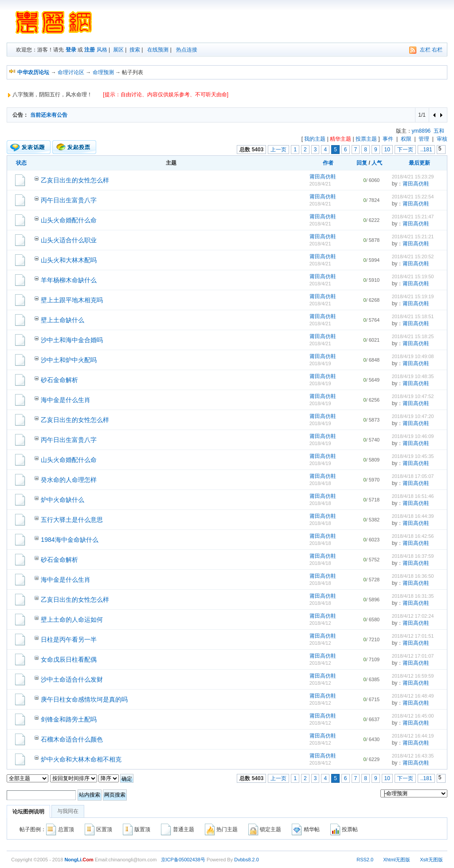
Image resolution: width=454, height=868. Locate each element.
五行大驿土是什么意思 (72, 520)
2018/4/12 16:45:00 (413, 716)
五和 (439, 131)
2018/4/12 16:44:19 (413, 736)
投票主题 (366, 139)
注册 (90, 50)
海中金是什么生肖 (66, 400)
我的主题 (315, 139)
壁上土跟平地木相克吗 (72, 300)
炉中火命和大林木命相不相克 (81, 759)
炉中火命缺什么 (63, 500)
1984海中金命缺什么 (69, 540)
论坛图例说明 (28, 812)
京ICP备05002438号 (183, 860)
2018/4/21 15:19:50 (413, 276)
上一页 (278, 150)
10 (387, 150)
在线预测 (158, 50)
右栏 (437, 50)
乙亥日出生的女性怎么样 (75, 180)
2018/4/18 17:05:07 (413, 476)
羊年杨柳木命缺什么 (69, 280)
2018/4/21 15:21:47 (413, 217)
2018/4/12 (320, 623)
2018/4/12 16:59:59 (413, 676)
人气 (377, 163)
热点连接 (187, 50)
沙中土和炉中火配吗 (69, 360)
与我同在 (68, 811)
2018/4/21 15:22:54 (413, 197)
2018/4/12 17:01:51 (413, 636)
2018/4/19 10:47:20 (413, 416)
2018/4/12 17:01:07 (413, 656)
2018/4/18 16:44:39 (413, 516)
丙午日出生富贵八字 (69, 200)
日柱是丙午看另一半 (69, 639)
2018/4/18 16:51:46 (413, 496)
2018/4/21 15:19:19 (413, 296)
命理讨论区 (71, 72)
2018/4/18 (320, 483)
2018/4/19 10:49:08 (413, 356)
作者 (328, 163)
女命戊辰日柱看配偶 (69, 659)
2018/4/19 (320, 363)
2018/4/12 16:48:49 (413, 696)
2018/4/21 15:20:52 (413, 256)
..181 (426, 150)
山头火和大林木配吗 (69, 260)
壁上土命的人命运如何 (72, 619)
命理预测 (103, 72)
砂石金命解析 (59, 380)
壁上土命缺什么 (63, 320)
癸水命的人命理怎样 (69, 480)
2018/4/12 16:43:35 (413, 756)
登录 (71, 50)
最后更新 (419, 163)
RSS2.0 (365, 860)
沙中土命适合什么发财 (72, 679)
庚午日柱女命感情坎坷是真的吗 (84, 699)
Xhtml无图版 (397, 860)
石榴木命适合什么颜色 (72, 739)
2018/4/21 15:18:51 (413, 316)
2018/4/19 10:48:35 (413, 376)
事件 (388, 139)
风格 (102, 50)
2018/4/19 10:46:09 (413, 436)
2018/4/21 (320, 184)
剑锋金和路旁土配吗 (69, 719)
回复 (362, 163)
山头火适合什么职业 (69, 240)
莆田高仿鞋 (323, 177)
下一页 (405, 150)
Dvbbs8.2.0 (247, 860)
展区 (118, 50)
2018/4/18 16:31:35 (413, 596)
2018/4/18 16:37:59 (413, 556)
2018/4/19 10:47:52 (413, 396)
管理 (424, 139)
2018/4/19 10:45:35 (413, 456)
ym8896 (421, 131)
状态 (21, 163)
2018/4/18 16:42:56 (413, 536)
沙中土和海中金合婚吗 (72, 340)
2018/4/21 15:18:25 (413, 336)
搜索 (135, 50)
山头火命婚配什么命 (69, 220)
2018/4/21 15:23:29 (413, 177)
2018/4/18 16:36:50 (413, 576)
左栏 (425, 50)
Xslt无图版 (431, 860)
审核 (442, 139)
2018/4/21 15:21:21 (413, 237)
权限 (406, 139)
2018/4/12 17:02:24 (413, 616)
